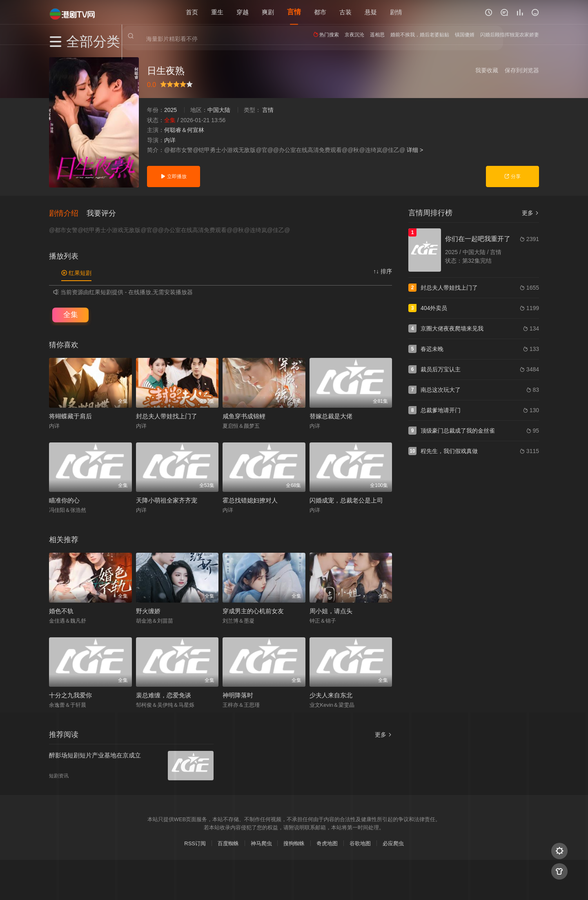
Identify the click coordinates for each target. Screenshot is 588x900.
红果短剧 (76, 272)
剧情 (396, 12)
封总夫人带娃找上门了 (167, 415)
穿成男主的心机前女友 (253, 610)
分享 (512, 176)
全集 (71, 314)
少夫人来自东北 (331, 694)
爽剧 (268, 12)
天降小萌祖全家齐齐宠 (167, 499)
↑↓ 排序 (383, 270)
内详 (170, 140)
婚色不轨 (61, 610)
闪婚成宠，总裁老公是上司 (346, 499)
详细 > (415, 150)
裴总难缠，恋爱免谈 (164, 694)
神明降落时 (238, 694)
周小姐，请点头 (331, 610)
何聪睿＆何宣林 (184, 130)
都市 (320, 12)
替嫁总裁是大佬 (331, 415)
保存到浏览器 (522, 70)
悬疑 (371, 12)
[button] (68, 212)
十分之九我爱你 (70, 694)
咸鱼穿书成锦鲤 (244, 415)
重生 (217, 12)
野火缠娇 (148, 610)
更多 (530, 213)
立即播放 (173, 176)
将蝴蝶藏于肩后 (70, 415)
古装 (345, 12)
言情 (294, 12)
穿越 (243, 12)
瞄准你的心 (64, 499)
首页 (192, 12)
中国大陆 (219, 110)
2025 (170, 110)
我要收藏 (487, 70)
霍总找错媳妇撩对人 (250, 499)
